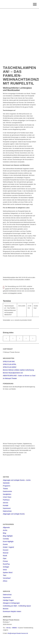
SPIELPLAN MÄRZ (10, 367)
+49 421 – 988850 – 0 (12, 628)
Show (5, 570)
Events (5, 544)
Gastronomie (7, 491)
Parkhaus (6, 500)
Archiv (5, 530)
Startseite (6, 483)
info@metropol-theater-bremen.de (18, 633)
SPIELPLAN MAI (9, 361)
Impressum (7, 508)
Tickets (5, 489)
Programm (7, 486)
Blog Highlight (8, 536)
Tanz (5, 575)
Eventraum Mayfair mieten (12, 611)
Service (6, 503)
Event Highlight (8, 541)
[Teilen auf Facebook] (6, 338)
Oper (5, 558)
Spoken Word (8, 572)
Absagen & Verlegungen (11, 603)
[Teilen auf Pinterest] (26, 338)
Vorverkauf (7, 578)
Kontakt (6, 505)
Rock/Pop (6, 564)
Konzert (6, 550)
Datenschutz (7, 511)
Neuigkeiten (7, 494)
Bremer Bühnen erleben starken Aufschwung (18, 370)
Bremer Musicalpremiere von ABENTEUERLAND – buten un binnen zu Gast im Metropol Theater (19, 376)
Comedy (6, 539)
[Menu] (33, 4)
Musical (6, 553)
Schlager (6, 567)
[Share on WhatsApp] (20, 338)
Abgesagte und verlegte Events (14, 514)
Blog (4, 533)
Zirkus (5, 581)
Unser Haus (7, 497)
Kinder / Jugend (8, 547)
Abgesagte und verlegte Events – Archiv (17, 480)
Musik (5, 556)
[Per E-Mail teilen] (33, 338)
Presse (5, 561)
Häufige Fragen (8, 600)
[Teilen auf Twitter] (13, 338)
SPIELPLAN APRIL (10, 364)
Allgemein (6, 527)
